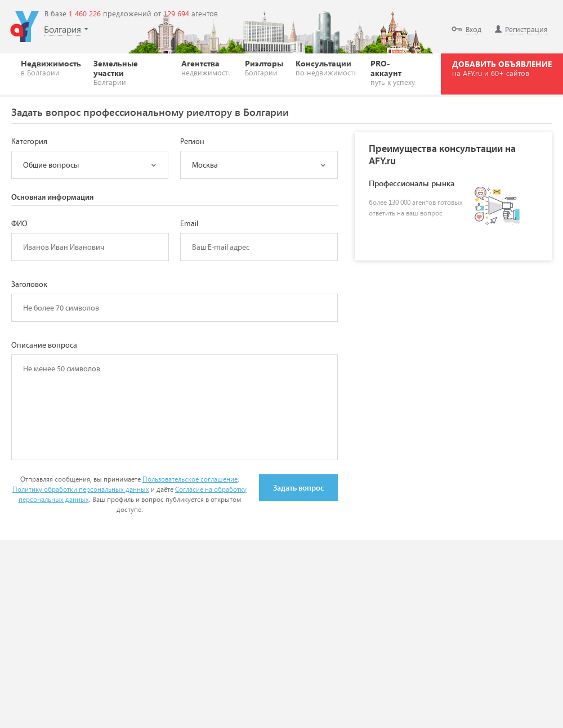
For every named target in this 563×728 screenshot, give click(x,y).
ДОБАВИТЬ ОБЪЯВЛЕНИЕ (502, 68)
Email (189, 224)
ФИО (19, 224)
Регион (192, 142)
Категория (29, 142)
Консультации (327, 68)
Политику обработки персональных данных (81, 489)
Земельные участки (131, 72)
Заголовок (29, 285)
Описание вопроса (44, 345)
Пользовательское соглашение (190, 479)
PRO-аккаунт (395, 72)
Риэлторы (264, 68)
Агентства (207, 68)
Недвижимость (51, 68)
